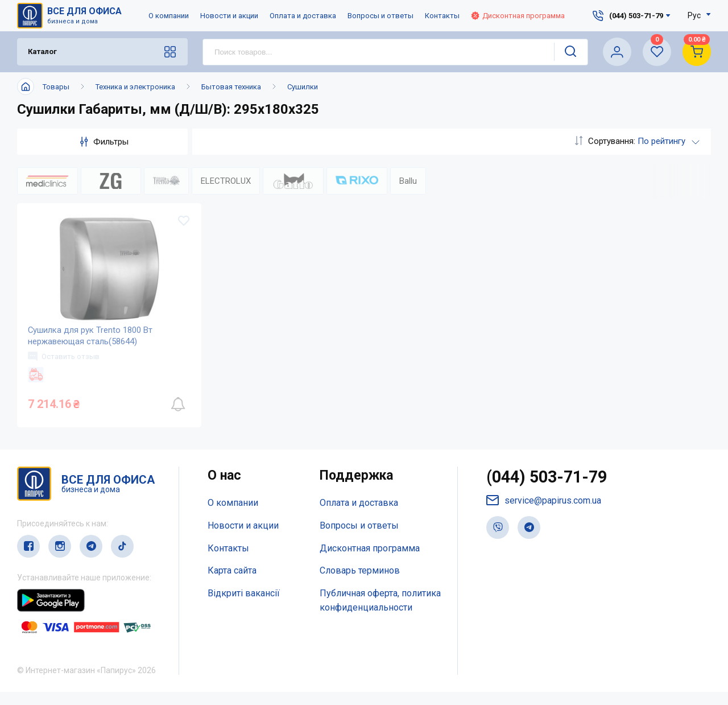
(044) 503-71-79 (550, 491)
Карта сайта (232, 584)
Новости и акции (229, 16)
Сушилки (303, 87)
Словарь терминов (360, 584)
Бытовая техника (231, 87)
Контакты (442, 16)
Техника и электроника (135, 87)
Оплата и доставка (303, 16)
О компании (169, 16)
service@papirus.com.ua (544, 515)
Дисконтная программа (518, 16)
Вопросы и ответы (380, 16)
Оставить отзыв (64, 369)
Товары (56, 87)
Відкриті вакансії (244, 606)
